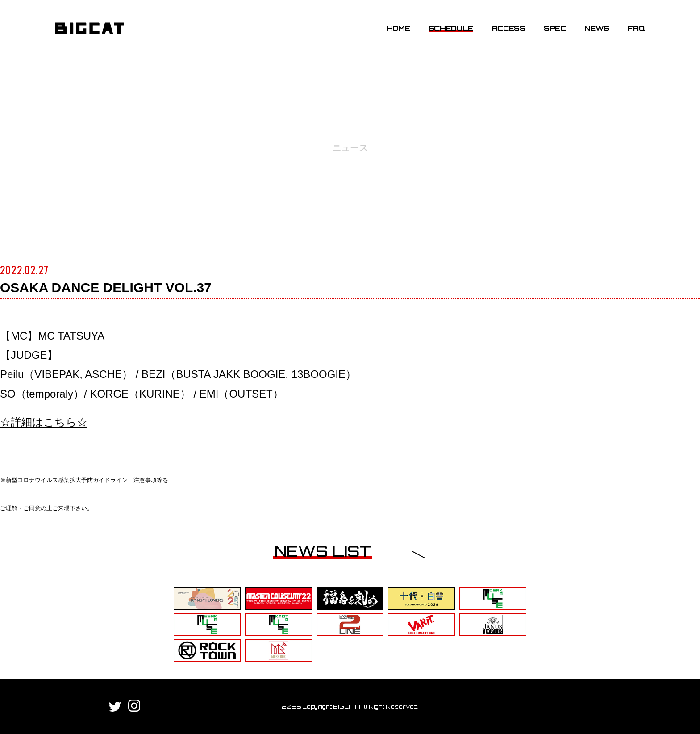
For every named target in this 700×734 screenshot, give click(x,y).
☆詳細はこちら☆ (44, 422)
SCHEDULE (451, 28)
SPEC (555, 28)
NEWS (597, 28)
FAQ (636, 28)
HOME (398, 28)
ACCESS (509, 28)
